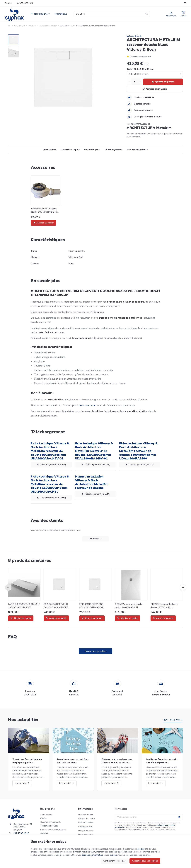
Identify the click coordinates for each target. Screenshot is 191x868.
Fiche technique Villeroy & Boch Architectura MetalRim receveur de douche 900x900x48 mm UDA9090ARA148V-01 (50, 451)
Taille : (140, 69)
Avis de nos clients (137, 150)
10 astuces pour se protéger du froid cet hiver (73, 761)
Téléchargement (113, 150)
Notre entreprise (86, 815)
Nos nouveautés (86, 835)
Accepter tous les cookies (145, 861)
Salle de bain (20, 26)
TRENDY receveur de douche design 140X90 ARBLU (129, 606)
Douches (32, 26)
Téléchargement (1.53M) (95, 494)
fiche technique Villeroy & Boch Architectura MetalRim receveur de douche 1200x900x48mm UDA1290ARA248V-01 (94, 451)
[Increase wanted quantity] (140, 82)
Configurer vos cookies (114, 861)
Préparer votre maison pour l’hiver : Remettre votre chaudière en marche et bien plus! (117, 761)
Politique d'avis (85, 827)
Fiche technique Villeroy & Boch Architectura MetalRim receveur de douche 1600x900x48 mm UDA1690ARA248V (50, 484)
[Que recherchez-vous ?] (112, 14)
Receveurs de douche (48, 26)
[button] (40, 14)
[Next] (183, 588)
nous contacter (87, 405)
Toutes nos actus (171, 720)
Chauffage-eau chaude (51, 822)
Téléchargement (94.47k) (140, 465)
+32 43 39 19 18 (21, 833)
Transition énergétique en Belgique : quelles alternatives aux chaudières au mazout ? (28, 761)
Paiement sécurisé (86, 819)
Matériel (44, 833)
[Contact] (8, 3)
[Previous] (8, 588)
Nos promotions (86, 831)
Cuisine (44, 818)
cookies (141, 849)
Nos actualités (23, 720)
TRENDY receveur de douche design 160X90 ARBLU (164, 606)
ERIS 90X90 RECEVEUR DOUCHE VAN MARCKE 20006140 (91, 606)
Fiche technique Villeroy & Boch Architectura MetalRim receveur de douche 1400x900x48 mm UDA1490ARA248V (138, 451)
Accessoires (50, 150)
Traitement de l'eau (49, 826)
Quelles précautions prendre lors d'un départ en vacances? (162, 761)
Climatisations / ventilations (53, 830)
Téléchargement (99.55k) (51, 465)
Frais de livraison (86, 823)
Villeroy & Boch (134, 36)
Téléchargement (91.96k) (51, 498)
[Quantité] (134, 82)
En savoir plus (92, 150)
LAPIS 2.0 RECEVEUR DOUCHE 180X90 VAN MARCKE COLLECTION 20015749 (24, 606)
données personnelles (92, 855)
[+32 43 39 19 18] (25, 3)
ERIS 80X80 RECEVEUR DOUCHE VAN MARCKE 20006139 (56, 606)
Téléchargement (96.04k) (95, 465)
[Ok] (180, 817)
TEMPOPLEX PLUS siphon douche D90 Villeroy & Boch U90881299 (44, 210)
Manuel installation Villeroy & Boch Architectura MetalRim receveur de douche (92, 482)
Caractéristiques (70, 150)
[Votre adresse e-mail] (149, 817)
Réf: (128, 124)
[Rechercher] (147, 14)
